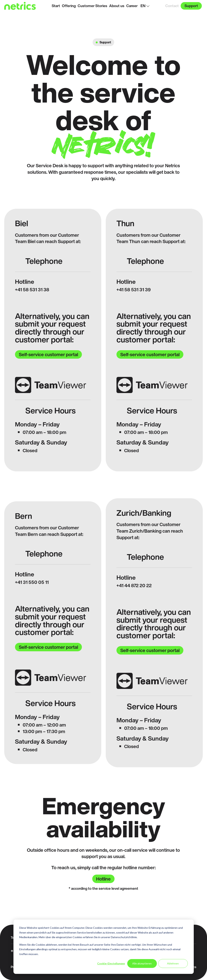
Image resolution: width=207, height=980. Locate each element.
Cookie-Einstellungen (111, 963)
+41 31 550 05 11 (32, 582)
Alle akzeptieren (142, 963)
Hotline (103, 879)
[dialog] (104, 947)
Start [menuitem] (56, 6)
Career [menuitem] (132, 6)
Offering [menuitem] (69, 6)
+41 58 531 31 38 (32, 290)
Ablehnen (173, 963)
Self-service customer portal (48, 354)
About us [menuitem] (117, 6)
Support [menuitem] (191, 6)
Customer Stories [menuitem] (92, 6)
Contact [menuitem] (172, 6)
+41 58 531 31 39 (134, 290)
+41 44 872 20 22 (134, 585)
